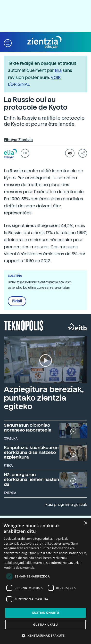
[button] (8, 43)
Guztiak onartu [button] (45, 613)
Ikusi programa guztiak (66, 505)
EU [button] (25, 153)
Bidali (17, 301)
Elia (58, 70)
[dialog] (45, 581)
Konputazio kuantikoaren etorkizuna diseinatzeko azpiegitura (31, 452)
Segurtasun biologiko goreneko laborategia (28, 428)
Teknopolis (24, 325)
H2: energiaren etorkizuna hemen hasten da (31, 479)
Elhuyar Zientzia (18, 140)
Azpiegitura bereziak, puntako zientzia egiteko (44, 398)
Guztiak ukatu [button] (46, 625)
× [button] (86, 523)
